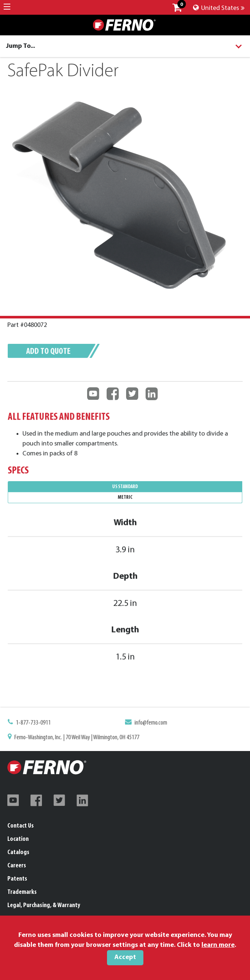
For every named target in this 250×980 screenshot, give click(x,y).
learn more (218, 945)
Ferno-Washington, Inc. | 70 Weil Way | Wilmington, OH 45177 (79, 737)
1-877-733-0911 (38, 724)
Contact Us (21, 826)
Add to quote (52, 353)
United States (219, 8)
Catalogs (18, 852)
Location (18, 839)
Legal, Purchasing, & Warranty (44, 905)
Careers (17, 866)
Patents (17, 879)
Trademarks (22, 892)
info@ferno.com (150, 724)
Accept (125, 957)
